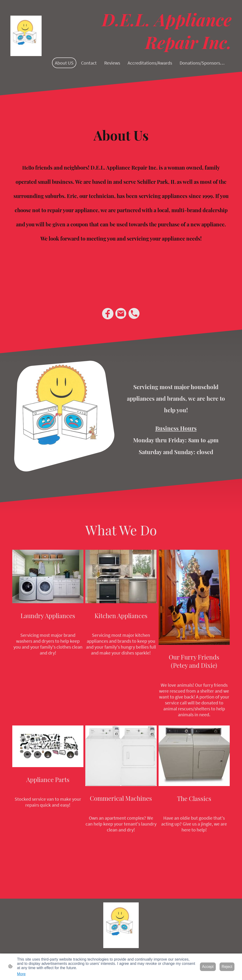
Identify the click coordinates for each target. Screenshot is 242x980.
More (21, 974)
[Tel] (134, 314)
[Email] (121, 314)
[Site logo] (26, 36)
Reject (227, 967)
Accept (208, 967)
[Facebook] (108, 314)
